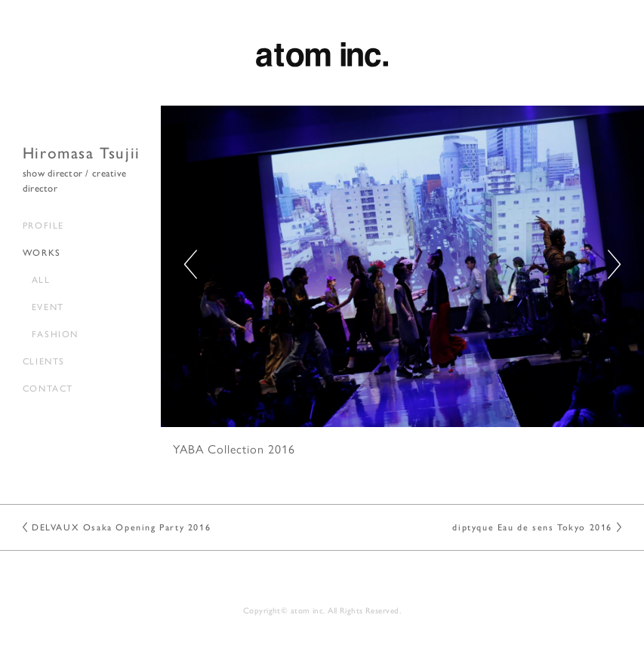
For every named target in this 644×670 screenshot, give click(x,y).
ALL (41, 279)
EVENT (48, 306)
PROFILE (43, 225)
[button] (615, 264)
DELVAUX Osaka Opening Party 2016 (121, 527)
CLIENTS (44, 361)
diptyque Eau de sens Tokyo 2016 (532, 527)
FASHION (55, 333)
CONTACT (48, 388)
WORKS (42, 252)
